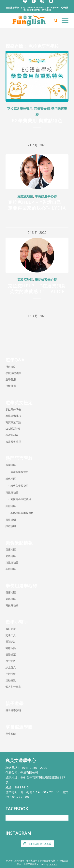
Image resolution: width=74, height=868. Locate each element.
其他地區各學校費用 (22, 513)
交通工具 (11, 635)
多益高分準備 (13, 409)
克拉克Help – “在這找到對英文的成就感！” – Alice (37, 288)
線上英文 (11, 667)
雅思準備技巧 (13, 416)
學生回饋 (11, 734)
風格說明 (11, 520)
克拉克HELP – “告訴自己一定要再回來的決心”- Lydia (37, 205)
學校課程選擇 (13, 373)
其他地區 (11, 506)
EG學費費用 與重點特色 (37, 120)
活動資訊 (11, 680)
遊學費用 (11, 379)
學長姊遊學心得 (46, 196)
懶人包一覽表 (13, 687)
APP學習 (10, 661)
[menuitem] (54, 20)
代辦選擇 (11, 386)
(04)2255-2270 (28, 7)
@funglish (52, 7)
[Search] (54, 20)
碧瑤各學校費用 (19, 486)
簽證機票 (11, 654)
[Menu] (63, 20)
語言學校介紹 (34, 10)
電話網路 (11, 642)
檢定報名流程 (13, 442)
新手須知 (46, 10)
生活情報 (11, 674)
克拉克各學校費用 (20, 109)
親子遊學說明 (13, 710)
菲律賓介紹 (42, 109)
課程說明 (11, 526)
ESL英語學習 (13, 429)
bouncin (53, 864)
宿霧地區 (11, 465)
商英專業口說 (13, 422)
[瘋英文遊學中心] (31, 20)
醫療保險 (11, 648)
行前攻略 (11, 367)
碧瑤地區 (11, 479)
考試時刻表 (12, 435)
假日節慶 (11, 629)
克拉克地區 (25, 196)
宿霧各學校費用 (19, 472)
